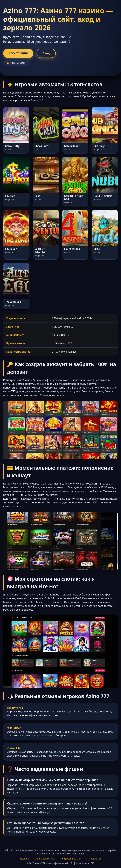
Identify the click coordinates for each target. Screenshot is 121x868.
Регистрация (18, 53)
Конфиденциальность (72, 859)
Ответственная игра (45, 859)
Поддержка (95, 859)
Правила (25, 859)
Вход (46, 53)
